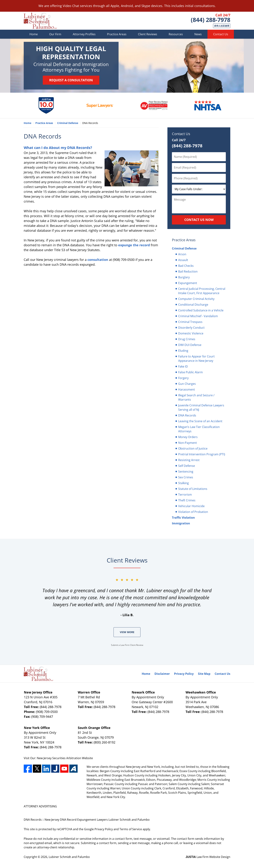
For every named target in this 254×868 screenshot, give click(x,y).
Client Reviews (148, 34)
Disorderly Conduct (191, 328)
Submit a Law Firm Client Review (127, 645)
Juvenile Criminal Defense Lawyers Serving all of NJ (201, 407)
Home (34, 34)
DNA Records (187, 415)
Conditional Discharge (193, 305)
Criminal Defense (184, 248)
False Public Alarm (190, 372)
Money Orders (188, 437)
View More (127, 632)
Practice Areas (117, 34)
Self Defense (187, 466)
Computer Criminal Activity (196, 299)
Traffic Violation (183, 518)
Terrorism (185, 495)
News (198, 34)
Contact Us (221, 34)
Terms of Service (131, 829)
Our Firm (55, 34)
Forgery (183, 378)
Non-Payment (188, 443)
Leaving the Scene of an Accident (200, 421)
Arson (182, 254)
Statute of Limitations (193, 489)
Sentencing (186, 472)
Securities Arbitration (67, 758)
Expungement (188, 283)
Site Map (204, 674)
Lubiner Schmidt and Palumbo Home (40, 21)
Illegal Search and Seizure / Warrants (196, 397)
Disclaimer (162, 674)
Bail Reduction (188, 271)
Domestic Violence (191, 333)
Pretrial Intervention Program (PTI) (202, 454)
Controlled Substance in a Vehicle (201, 310)
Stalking (183, 483)
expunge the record (134, 245)
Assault (183, 260)
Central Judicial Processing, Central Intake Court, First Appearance (202, 291)
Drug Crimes (187, 339)
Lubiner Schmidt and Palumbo (69, 857)
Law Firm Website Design (208, 857)
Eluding (183, 351)
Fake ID (183, 366)
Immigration (181, 523)
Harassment (187, 389)
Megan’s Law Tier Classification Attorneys (199, 429)
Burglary (184, 277)
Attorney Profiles (84, 34)
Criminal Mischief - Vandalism (198, 316)
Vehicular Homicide (191, 506)
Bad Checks (186, 266)
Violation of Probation (193, 512)
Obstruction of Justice (193, 448)
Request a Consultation (71, 80)
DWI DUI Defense (190, 345)
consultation (98, 260)
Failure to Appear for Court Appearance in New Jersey (196, 359)
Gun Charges (187, 384)
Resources (176, 34)
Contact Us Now (199, 220)
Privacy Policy (184, 674)
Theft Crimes (187, 500)
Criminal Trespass (190, 322)
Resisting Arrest (189, 460)
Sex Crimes (186, 477)
